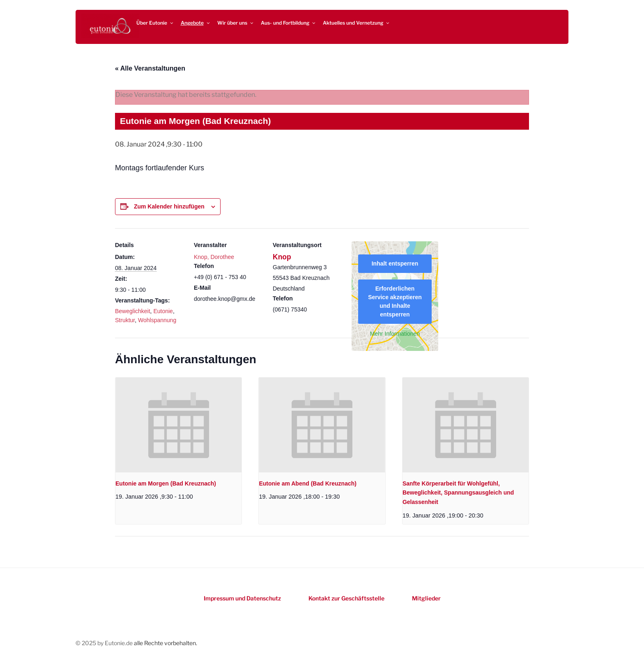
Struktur (125, 320)
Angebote (196, 23)
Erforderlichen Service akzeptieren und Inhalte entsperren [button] (395, 301)
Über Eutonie (155, 23)
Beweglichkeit (133, 311)
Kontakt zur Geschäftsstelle (346, 598)
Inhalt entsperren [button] (395, 263)
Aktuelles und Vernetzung (356, 23)
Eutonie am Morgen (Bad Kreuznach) (166, 483)
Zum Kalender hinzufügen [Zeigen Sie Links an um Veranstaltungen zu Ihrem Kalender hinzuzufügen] (169, 206)
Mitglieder (426, 598)
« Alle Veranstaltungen (150, 68)
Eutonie (163, 311)
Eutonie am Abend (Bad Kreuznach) (308, 483)
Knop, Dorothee (214, 257)
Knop (282, 257)
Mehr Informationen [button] (395, 334)
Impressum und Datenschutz (242, 598)
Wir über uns (236, 23)
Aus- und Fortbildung (289, 23)
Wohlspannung (157, 320)
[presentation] (178, 425)
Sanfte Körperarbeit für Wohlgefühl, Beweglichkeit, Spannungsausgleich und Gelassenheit (458, 493)
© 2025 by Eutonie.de (105, 643)
